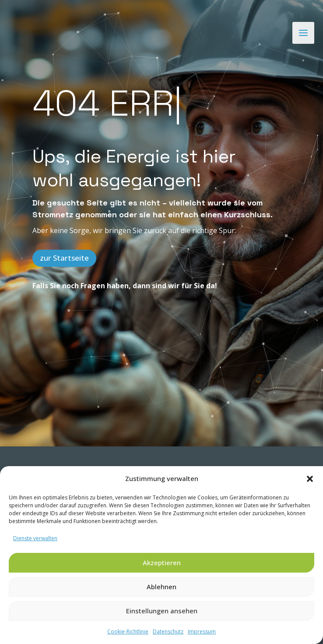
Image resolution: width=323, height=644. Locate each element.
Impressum (202, 632)
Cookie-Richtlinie (128, 632)
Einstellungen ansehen (162, 611)
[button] (310, 479)
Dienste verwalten (35, 538)
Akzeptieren (162, 563)
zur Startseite (64, 258)
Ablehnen (161, 587)
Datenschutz (168, 632)
